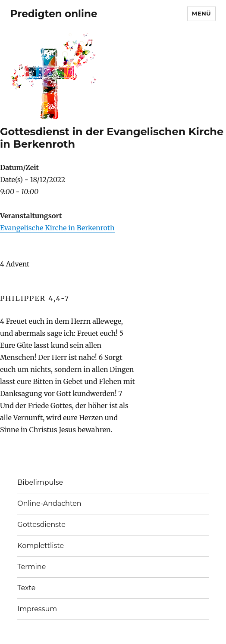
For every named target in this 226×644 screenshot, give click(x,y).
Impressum (37, 609)
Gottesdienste (41, 525)
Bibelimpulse (40, 482)
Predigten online (54, 14)
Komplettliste (41, 546)
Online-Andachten (49, 503)
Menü (201, 13)
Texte (26, 588)
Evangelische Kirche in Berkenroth (57, 228)
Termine (31, 567)
